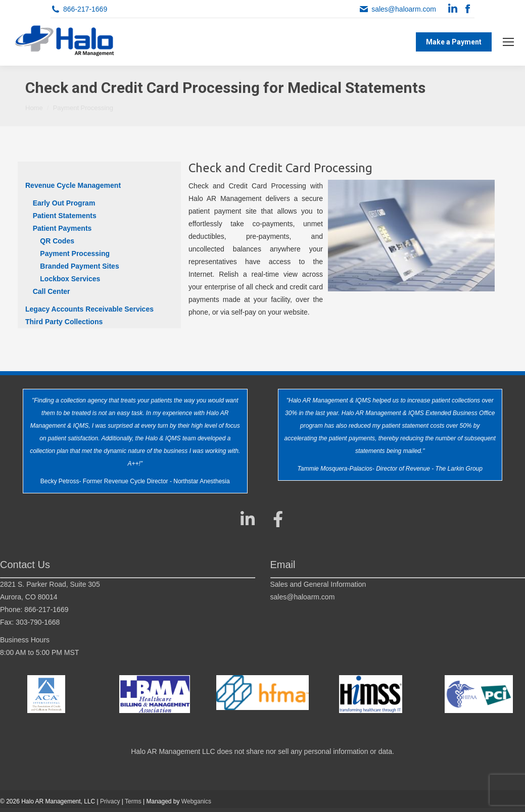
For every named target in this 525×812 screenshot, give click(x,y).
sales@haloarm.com (404, 9)
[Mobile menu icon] (508, 42)
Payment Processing (75, 253)
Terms (133, 801)
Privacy (110, 801)
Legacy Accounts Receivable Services (89, 309)
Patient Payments (62, 228)
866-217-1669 (85, 9)
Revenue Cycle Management (73, 185)
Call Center (52, 291)
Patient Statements (65, 216)
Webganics (196, 801)
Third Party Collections (64, 322)
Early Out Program (64, 203)
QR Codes (57, 241)
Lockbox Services (70, 279)
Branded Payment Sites (79, 266)
